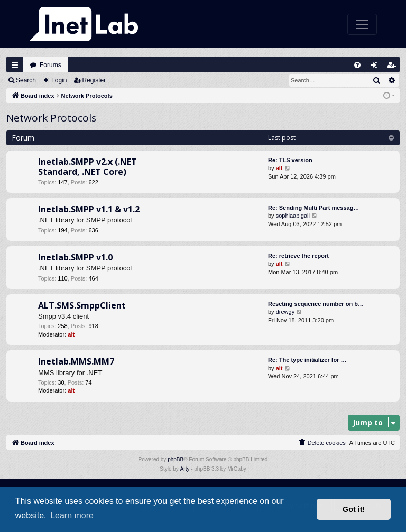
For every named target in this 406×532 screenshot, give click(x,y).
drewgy (285, 312)
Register (94, 80)
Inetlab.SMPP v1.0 (75, 257)
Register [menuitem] (394, 67)
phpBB (176, 459)
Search (26, 80)
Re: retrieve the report (298, 256)
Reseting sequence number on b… (316, 304)
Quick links (15, 65)
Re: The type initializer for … (307, 360)
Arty (185, 469)
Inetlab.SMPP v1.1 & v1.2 (89, 209)
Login (59, 80)
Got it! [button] (354, 509)
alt (279, 168)
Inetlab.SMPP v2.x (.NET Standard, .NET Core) (87, 167)
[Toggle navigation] (362, 24)
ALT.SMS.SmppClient (82, 305)
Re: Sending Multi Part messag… (313, 208)
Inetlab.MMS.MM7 (76, 361)
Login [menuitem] (377, 67)
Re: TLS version (290, 160)
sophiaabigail (293, 216)
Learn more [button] (72, 515)
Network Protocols (51, 118)
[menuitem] (357, 65)
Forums (50, 65)
